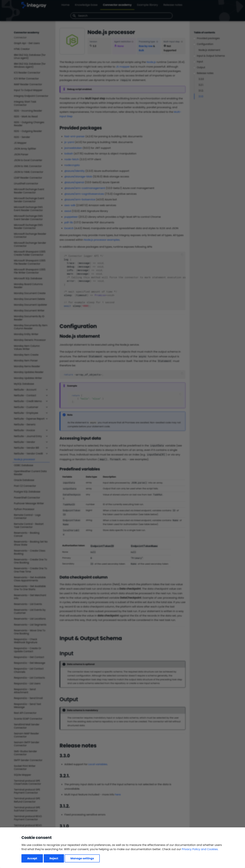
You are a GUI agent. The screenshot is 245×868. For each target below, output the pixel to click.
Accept (32, 858)
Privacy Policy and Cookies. (200, 849)
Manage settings (82, 858)
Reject (54, 858)
